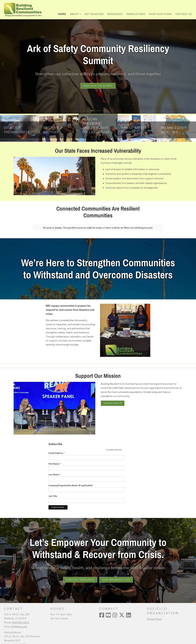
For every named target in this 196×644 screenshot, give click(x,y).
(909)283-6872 (20, 621)
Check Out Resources (80, 578)
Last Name (55, 473)
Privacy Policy (154, 617)
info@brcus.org (19, 625)
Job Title (53, 494)
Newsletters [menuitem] (136, 14)
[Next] (193, 64)
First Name (55, 462)
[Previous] (3, 64)
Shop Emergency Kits (116, 578)
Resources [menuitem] (115, 14)
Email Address (57, 451)
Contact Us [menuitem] (184, 14)
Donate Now (113, 401)
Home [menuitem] (62, 14)
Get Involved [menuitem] (94, 14)
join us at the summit (98, 86)
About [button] (75, 14)
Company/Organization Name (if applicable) (71, 484)
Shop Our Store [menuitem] (160, 14)
